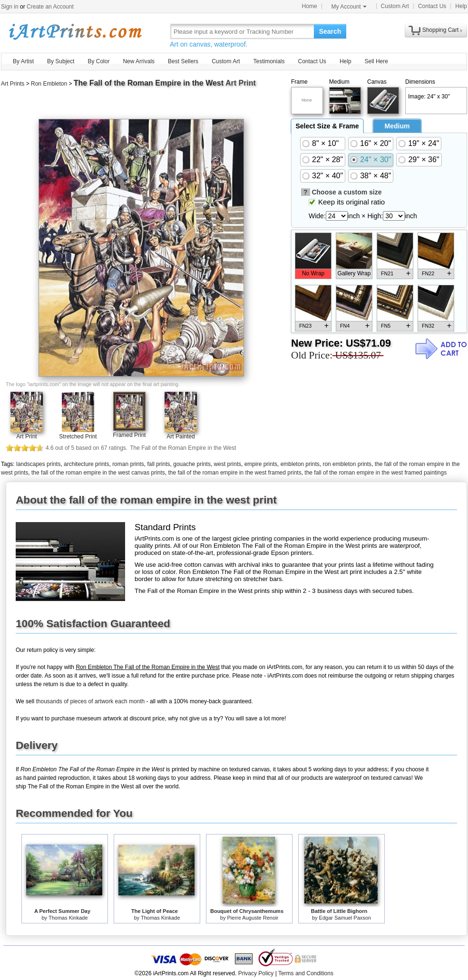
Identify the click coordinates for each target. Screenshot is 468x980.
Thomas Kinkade (68, 918)
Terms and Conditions (306, 973)
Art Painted (180, 437)
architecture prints (86, 464)
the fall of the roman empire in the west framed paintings (375, 473)
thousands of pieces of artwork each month (90, 701)
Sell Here (376, 61)
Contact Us (432, 6)
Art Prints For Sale (75, 31)
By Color (98, 61)
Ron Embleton (49, 84)
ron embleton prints (347, 464)
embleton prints (300, 464)
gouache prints (192, 464)
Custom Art (395, 6)
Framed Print (129, 435)
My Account (349, 7)
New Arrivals (139, 61)
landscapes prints (38, 464)
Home (310, 6)
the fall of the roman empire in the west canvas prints (98, 473)
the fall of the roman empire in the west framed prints (235, 473)
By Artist (23, 61)
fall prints (159, 464)
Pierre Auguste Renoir (253, 918)
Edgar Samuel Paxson (345, 918)
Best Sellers (183, 61)
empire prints (261, 464)
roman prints (128, 464)
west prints (228, 464)
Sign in (10, 7)
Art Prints (13, 84)
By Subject (61, 61)
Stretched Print (78, 437)
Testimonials (269, 61)
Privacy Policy (256, 973)
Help (461, 6)
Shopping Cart (441, 30)
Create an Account (50, 7)
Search (330, 31)
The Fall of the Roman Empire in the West (149, 83)
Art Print (26, 437)
